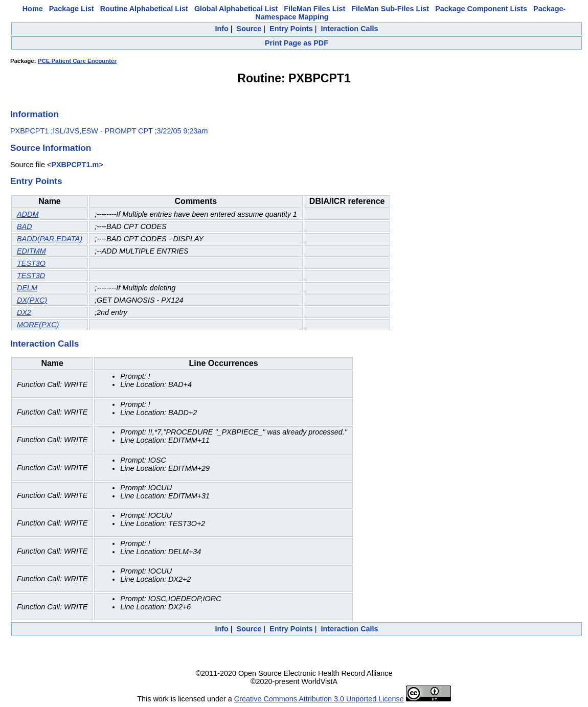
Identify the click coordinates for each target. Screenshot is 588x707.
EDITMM (31, 251)
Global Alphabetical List (236, 9)
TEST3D (31, 276)
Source (249, 29)
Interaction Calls (350, 29)
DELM (27, 288)
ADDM (28, 214)
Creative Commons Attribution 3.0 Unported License (319, 699)
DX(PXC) (32, 300)
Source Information (51, 148)
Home (33, 9)
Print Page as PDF (297, 43)
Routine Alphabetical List (144, 9)
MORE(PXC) (38, 325)
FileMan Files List (314, 9)
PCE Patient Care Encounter (77, 61)
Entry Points (291, 29)
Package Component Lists (481, 9)
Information (35, 114)
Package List (72, 9)
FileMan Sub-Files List (390, 9)
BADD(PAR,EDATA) (50, 239)
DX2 (24, 312)
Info (221, 29)
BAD (25, 226)
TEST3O (31, 263)
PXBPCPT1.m (75, 165)
